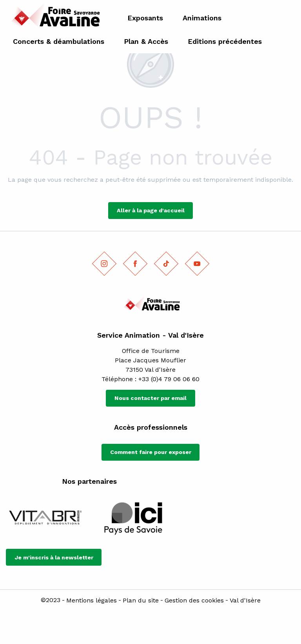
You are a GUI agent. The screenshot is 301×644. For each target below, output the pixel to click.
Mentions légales (92, 601)
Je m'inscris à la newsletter (54, 557)
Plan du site (141, 601)
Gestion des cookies (194, 601)
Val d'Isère (245, 601)
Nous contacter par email (150, 398)
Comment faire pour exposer (151, 452)
